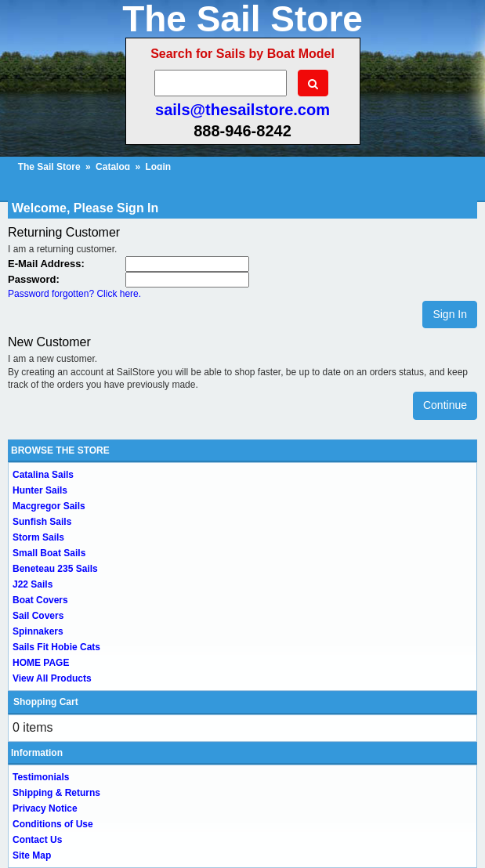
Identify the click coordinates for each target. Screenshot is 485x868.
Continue (445, 405)
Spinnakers (38, 631)
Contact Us (37, 840)
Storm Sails (38, 537)
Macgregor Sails (49, 506)
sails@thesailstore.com (242, 110)
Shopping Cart (46, 702)
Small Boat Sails (49, 553)
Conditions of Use (53, 824)
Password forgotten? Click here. (74, 294)
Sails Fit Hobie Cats (56, 647)
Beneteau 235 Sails (55, 569)
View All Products (52, 678)
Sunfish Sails (42, 522)
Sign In (450, 314)
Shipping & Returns (56, 793)
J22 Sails (33, 584)
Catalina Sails (43, 475)
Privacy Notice (45, 808)
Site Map (32, 855)
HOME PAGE (41, 663)
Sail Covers (38, 616)
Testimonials (41, 777)
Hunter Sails (40, 490)
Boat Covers (40, 600)
